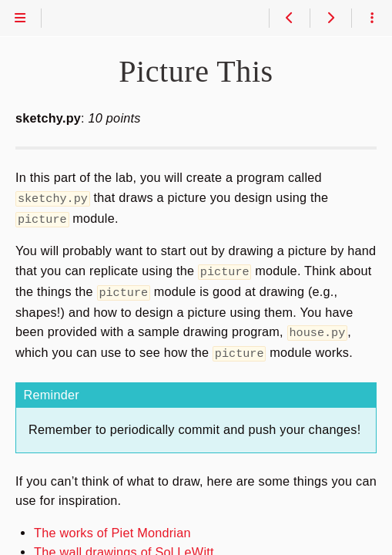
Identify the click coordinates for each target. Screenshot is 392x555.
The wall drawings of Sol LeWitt (124, 546)
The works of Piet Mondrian (112, 526)
